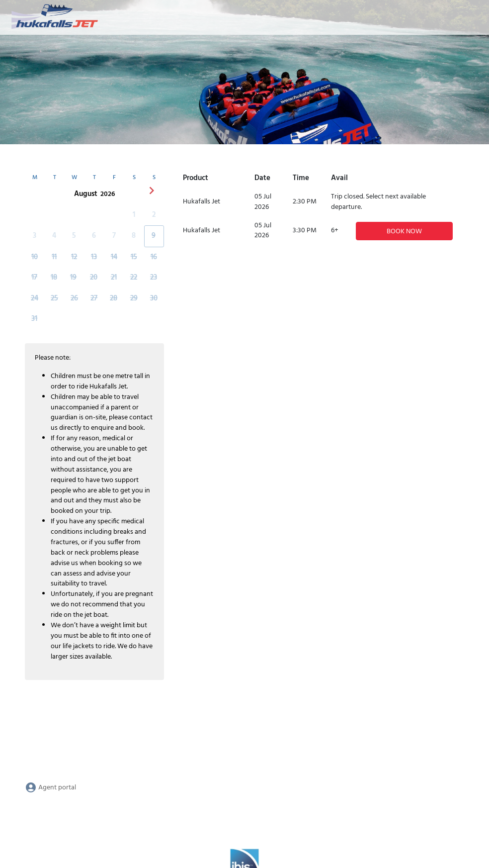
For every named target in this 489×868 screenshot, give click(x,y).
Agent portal (50, 788)
